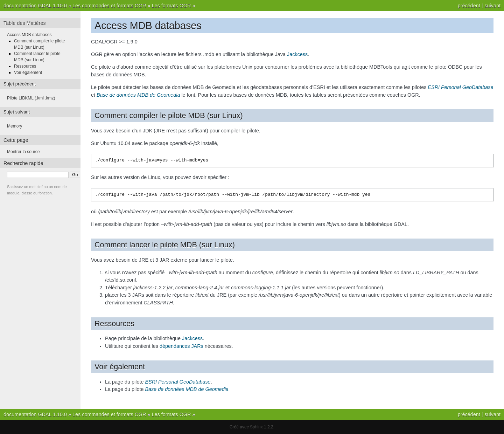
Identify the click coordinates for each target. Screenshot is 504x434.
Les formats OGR (171, 6)
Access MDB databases (29, 35)
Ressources (25, 66)
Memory (15, 126)
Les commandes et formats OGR (109, 6)
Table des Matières (25, 23)
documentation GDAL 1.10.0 (35, 6)
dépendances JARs (181, 346)
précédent (469, 6)
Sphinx (256, 427)
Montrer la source (23, 152)
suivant (492, 6)
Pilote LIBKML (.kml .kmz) (31, 98)
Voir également (28, 73)
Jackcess (297, 54)
